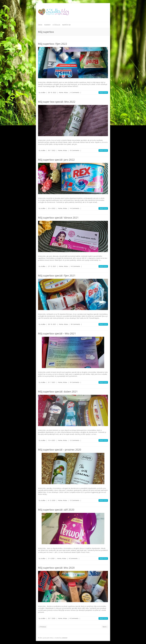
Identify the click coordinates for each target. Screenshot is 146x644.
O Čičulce (56, 25)
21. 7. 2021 (52, 382)
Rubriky (47, 25)
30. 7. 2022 (52, 150)
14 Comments (74, 208)
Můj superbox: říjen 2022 (53, 44)
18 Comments (75, 324)
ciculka (43, 92)
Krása (66, 92)
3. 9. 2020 (51, 558)
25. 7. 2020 (52, 618)
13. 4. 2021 (52, 440)
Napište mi (66, 25)
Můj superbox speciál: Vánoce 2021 (58, 218)
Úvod (40, 25)
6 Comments (75, 92)
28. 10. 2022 (52, 92)
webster (65, 638)
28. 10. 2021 (52, 324)
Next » (105, 627)
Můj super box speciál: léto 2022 (57, 102)
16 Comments (74, 382)
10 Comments (74, 150)
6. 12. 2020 (52, 500)
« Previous (43, 627)
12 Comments (74, 440)
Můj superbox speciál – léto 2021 (57, 333)
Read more (103, 92)
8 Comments (73, 558)
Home (61, 92)
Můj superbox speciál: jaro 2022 (56, 160)
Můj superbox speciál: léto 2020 (56, 568)
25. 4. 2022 (52, 208)
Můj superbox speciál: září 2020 (56, 510)
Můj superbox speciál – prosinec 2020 (60, 450)
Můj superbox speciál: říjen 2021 (57, 275)
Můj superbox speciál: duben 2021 (58, 391)
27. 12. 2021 (52, 266)
